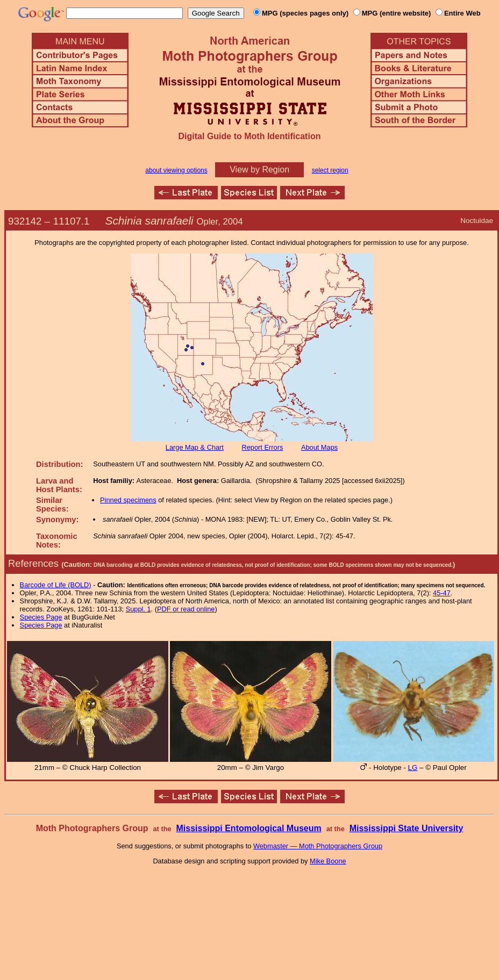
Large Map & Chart (195, 447)
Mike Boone (328, 861)
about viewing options (176, 170)
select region (330, 170)
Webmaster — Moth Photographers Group (318, 846)
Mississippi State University (407, 828)
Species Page (41, 617)
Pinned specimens (128, 500)
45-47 (442, 593)
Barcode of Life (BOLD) (56, 585)
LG (413, 768)
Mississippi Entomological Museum (248, 828)
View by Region (259, 170)
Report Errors (263, 447)
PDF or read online (186, 609)
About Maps (319, 447)
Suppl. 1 (138, 609)
